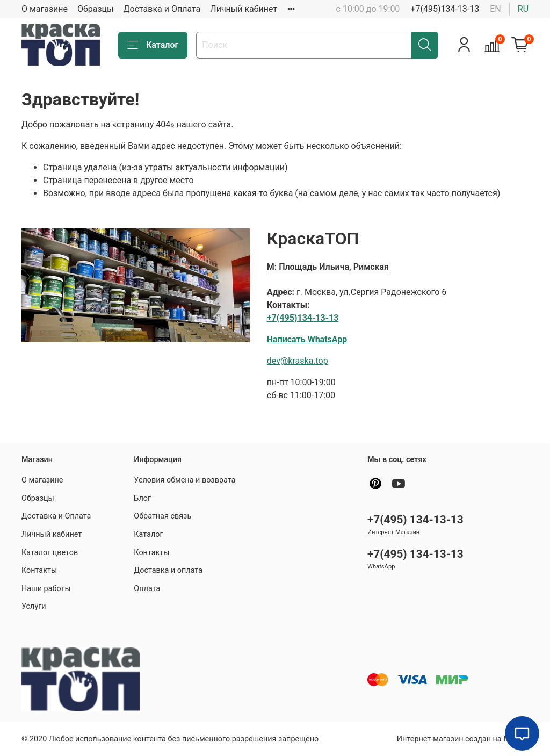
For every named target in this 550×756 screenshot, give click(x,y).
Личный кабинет (244, 9)
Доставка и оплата (168, 570)
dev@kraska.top (298, 361)
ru (523, 9)
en (495, 9)
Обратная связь (162, 516)
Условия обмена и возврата (184, 480)
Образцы (95, 9)
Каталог (153, 45)
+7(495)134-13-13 (445, 9)
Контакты (39, 570)
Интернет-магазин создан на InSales (463, 739)
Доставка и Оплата (162, 9)
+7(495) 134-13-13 (415, 520)
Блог (142, 498)
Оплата (147, 589)
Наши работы (46, 589)
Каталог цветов (50, 553)
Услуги (34, 606)
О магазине (45, 9)
